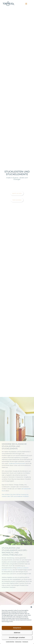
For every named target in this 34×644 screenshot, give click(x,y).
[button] (31, 607)
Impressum (25, 642)
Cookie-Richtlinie (10, 642)
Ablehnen (17, 633)
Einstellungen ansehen (17, 638)
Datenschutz (18, 642)
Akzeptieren (17, 628)
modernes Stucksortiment (17, 463)
